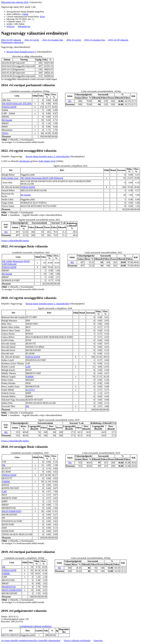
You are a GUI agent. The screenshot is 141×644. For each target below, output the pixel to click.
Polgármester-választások (12, 42)
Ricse (43, 17)
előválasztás (24, 161)
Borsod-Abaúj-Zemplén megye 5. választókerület (48, 156)
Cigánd (25, 14)
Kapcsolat (98, 640)
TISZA (5, 133)
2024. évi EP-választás (11, 40)
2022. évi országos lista (53, 40)
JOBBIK (30, 377)
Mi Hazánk (7, 120)
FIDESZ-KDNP (9, 107)
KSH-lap (11, 26)
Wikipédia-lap (24, 26)
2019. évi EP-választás (118, 40)
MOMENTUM (9, 587)
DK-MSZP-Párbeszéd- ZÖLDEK (17, 104)
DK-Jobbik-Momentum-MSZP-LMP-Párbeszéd (42, 178)
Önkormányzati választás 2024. (15, 2)
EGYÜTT (30, 390)
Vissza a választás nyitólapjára (77, 640)
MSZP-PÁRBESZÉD (12, 511)
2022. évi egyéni (32, 40)
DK (28, 406)
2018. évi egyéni (74, 40)
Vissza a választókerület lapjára (15, 241)
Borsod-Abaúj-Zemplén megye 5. (21, 52)
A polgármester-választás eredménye (35, 626)
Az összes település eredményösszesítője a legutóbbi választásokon (31, 640)
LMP (28, 367)
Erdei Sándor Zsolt (47, 161)
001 (70, 101)
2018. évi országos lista (95, 40)
